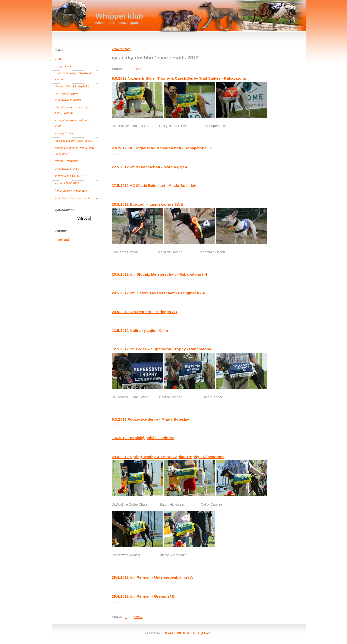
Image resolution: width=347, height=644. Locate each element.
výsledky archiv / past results (73, 198)
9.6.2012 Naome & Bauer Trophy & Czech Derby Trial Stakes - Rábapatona (179, 78)
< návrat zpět (121, 49)
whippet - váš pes (66, 66)
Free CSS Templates (175, 633)
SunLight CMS (203, 633)
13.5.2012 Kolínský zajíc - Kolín (140, 330)
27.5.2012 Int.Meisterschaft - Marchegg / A (149, 167)
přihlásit (64, 239)
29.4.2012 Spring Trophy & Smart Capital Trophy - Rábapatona (168, 457)
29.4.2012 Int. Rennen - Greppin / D (143, 596)
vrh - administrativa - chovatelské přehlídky (68, 97)
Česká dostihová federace (71, 191)
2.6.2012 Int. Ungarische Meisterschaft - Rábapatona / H (162, 148)
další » (138, 69)
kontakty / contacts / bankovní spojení (73, 76)
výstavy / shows (64, 133)
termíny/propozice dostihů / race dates (75, 123)
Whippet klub (119, 16)
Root (113, 136)
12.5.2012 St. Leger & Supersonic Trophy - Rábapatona (161, 349)
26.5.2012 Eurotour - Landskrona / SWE (147, 204)
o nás (58, 59)
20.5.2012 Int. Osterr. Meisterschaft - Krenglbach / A (158, 293)
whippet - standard (66, 161)
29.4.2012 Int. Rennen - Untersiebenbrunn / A (152, 577)
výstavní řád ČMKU (67, 183)
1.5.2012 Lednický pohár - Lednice (143, 438)
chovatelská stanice (67, 169)
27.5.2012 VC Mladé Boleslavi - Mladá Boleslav (154, 186)
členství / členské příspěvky (72, 86)
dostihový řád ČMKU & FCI (71, 176)
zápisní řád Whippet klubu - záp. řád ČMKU (75, 151)
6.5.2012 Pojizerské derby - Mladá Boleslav (150, 419)
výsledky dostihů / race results (73, 141)
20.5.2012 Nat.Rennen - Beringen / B (144, 312)
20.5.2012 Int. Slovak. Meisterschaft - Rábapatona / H (159, 274)
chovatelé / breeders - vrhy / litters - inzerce (72, 110)
